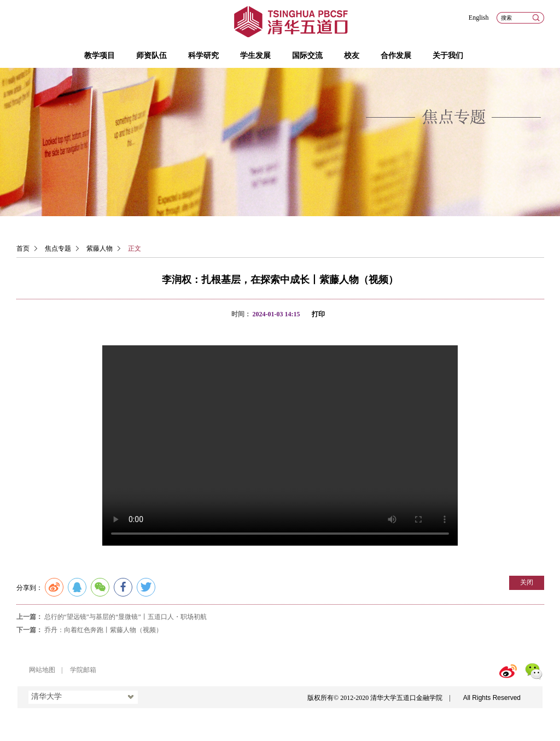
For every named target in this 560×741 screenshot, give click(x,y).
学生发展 (255, 56)
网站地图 (42, 670)
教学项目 (100, 56)
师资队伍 (151, 56)
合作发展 (396, 56)
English (479, 18)
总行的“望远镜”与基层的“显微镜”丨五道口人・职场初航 (126, 617)
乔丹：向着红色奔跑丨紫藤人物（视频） (103, 630)
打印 (318, 314)
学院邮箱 (83, 670)
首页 (23, 248)
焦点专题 (58, 248)
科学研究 (203, 56)
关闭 (527, 582)
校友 (352, 56)
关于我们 (448, 56)
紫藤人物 (100, 248)
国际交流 (307, 56)
